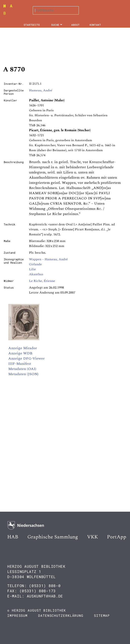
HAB (13, 537)
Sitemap (102, 615)
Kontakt (95, 25)
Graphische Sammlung (53, 537)
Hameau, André (41, 90)
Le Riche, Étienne (42, 281)
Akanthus (36, 274)
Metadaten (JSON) (23, 374)
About (75, 25)
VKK (92, 537)
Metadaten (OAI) (22, 369)
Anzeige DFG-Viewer (26, 358)
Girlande (35, 264)
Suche (55, 25)
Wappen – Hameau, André (48, 259)
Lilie (32, 269)
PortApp (117, 537)
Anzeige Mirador (23, 348)
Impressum (17, 615)
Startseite (32, 25)
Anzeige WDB (20, 353)
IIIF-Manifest (20, 364)
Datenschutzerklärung (61, 615)
